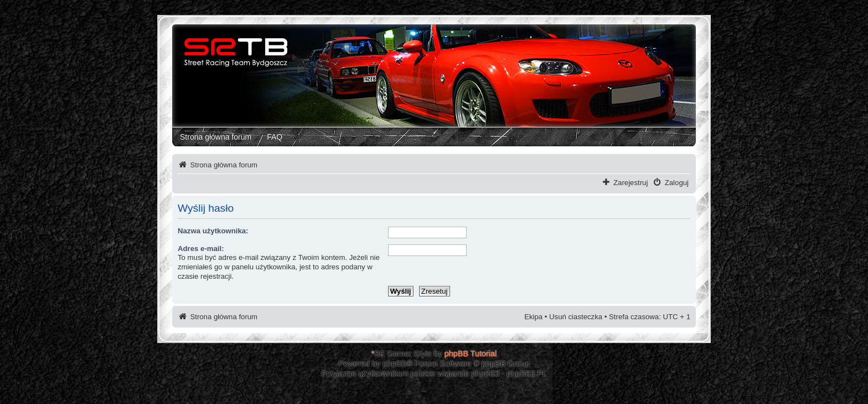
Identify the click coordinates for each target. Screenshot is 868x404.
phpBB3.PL (527, 374)
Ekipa (533, 317)
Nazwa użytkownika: (213, 231)
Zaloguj (677, 183)
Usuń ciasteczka (576, 317)
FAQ (275, 137)
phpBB (394, 364)
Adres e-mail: (201, 249)
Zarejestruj (631, 183)
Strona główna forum (216, 137)
